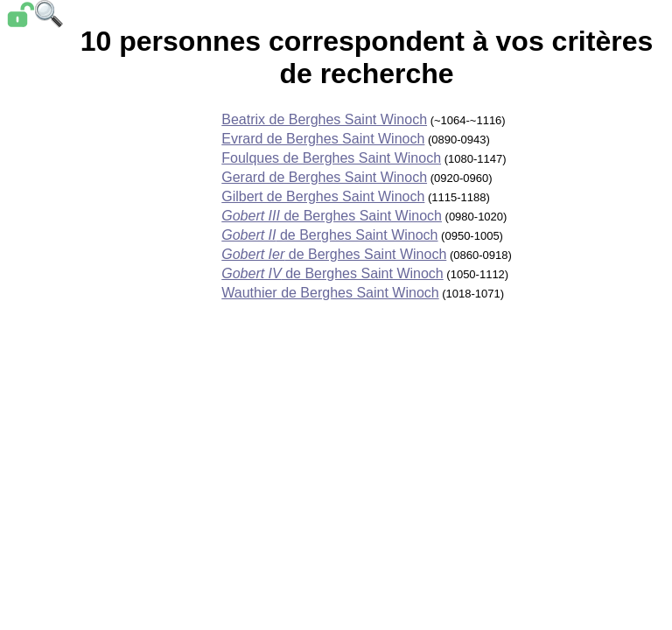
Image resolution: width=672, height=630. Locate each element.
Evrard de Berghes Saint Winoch (323, 139)
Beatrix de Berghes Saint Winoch (324, 119)
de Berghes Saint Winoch (332, 216)
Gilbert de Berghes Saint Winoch (323, 196)
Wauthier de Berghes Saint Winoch (330, 293)
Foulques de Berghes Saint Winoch (331, 158)
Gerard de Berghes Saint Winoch (324, 177)
